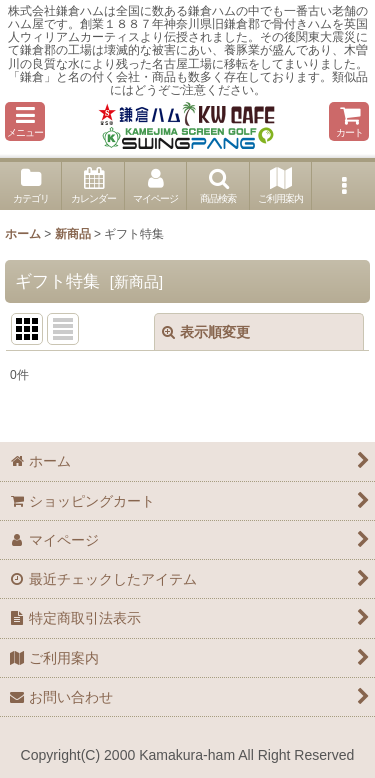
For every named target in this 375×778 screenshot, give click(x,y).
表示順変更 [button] (206, 332)
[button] (25, 121)
